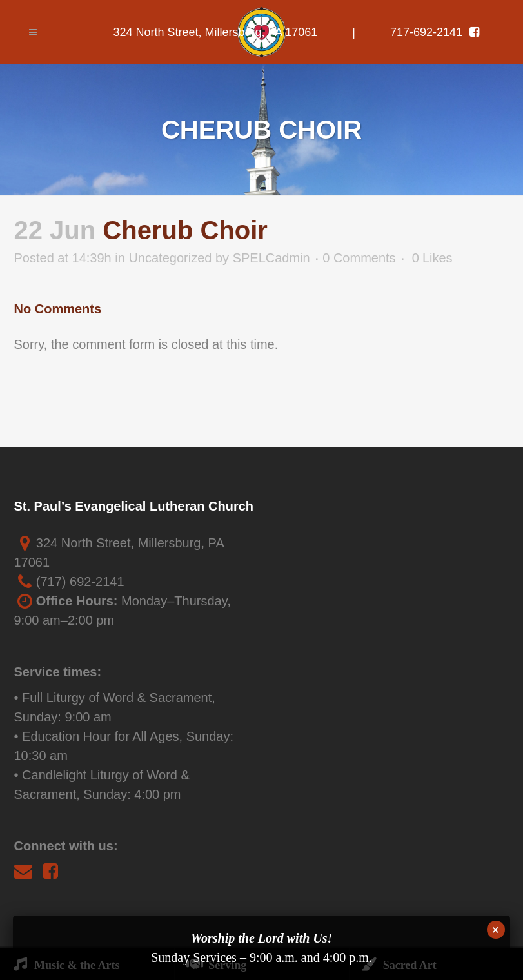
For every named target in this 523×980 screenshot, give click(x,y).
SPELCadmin (271, 258)
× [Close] (496, 930)
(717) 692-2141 (80, 582)
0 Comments (359, 258)
